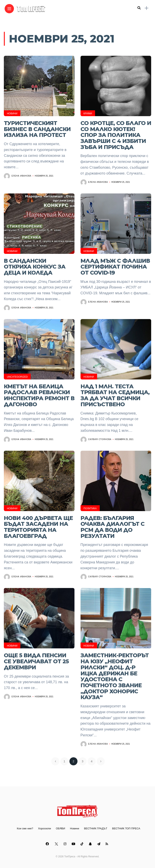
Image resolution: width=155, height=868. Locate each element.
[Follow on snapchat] (91, 844)
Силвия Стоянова (100, 439)
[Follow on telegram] (99, 844)
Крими (88, 114)
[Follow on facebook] (48, 844)
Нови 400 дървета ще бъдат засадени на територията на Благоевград (38, 527)
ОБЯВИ (61, 828)
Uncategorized (17, 377)
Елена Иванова (21, 176)
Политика (90, 508)
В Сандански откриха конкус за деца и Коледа (35, 267)
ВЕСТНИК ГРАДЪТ (96, 828)
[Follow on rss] (107, 844)
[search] (139, 8)
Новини (12, 114)
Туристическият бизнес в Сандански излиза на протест (37, 129)
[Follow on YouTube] (74, 844)
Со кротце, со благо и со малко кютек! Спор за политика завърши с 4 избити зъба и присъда (116, 135)
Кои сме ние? (25, 828)
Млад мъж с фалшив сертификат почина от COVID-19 (115, 267)
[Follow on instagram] (66, 844)
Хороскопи (44, 828)
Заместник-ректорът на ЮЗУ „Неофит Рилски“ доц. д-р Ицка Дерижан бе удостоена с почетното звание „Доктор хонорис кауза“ (115, 676)
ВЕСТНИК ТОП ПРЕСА (126, 828)
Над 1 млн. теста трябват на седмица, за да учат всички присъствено (115, 395)
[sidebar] (147, 8)
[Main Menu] (9, 9)
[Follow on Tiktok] (83, 844)
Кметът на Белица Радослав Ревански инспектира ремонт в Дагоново (39, 395)
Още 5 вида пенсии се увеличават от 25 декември (36, 661)
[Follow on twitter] (57, 844)
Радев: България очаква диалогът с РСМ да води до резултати (113, 527)
